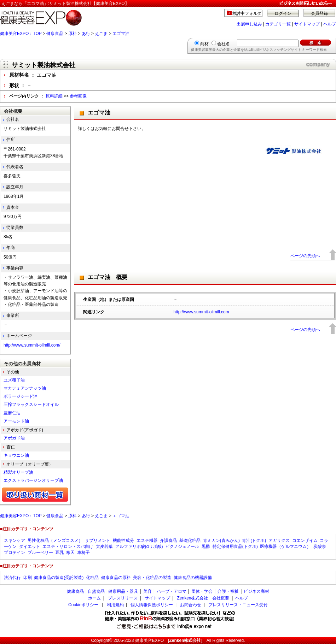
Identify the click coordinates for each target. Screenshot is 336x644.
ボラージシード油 (21, 396)
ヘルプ (330, 24)
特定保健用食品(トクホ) (235, 546)
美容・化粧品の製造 (152, 578)
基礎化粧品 (190, 540)
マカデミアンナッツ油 (25, 388)
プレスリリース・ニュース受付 (238, 605)
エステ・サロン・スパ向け (68, 546)
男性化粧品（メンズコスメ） (55, 540)
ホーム (94, 598)
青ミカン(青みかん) (221, 540)
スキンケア (15, 540)
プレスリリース (123, 598)
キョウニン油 (16, 455)
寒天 (70, 553)
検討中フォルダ (247, 13)
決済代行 (12, 578)
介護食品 (168, 540)
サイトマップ (307, 24)
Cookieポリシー (83, 605)
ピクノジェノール (182, 546)
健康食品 (55, 34)
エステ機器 (147, 540)
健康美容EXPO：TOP (21, 34)
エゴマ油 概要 (108, 277)
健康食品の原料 (116, 578)
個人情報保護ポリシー (152, 605)
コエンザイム (305, 540)
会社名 (224, 44)
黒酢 (206, 546)
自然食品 (96, 591)
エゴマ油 (121, 34)
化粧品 (92, 578)
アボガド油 (14, 438)
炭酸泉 (320, 546)
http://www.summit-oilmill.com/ (32, 345)
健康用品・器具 (123, 591)
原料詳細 (54, 96)
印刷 (28, 578)
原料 (73, 34)
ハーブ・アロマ (172, 591)
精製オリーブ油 (18, 472)
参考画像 (78, 96)
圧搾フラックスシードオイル (31, 404)
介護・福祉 (228, 591)
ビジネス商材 (256, 591)
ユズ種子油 (14, 380)
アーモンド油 (16, 421)
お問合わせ (191, 605)
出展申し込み (249, 24)
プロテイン (15, 553)
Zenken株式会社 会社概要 (203, 598)
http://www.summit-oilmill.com (201, 312)
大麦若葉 (104, 546)
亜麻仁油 (12, 413)
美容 (147, 591)
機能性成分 (123, 540)
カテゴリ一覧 (278, 24)
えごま (101, 34)
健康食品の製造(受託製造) (59, 578)
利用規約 (115, 605)
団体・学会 (202, 591)
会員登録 (319, 13)
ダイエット (30, 546)
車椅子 (83, 553)
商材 (204, 44)
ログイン (283, 13)
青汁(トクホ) (254, 540)
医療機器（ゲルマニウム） (285, 546)
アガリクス (279, 540)
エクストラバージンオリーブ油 (33, 480)
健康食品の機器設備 (193, 578)
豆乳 (59, 553)
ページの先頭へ (305, 256)
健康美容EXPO (149, 640)
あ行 (86, 34)
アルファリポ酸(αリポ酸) (139, 546)
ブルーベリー (40, 553)
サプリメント (98, 540)
